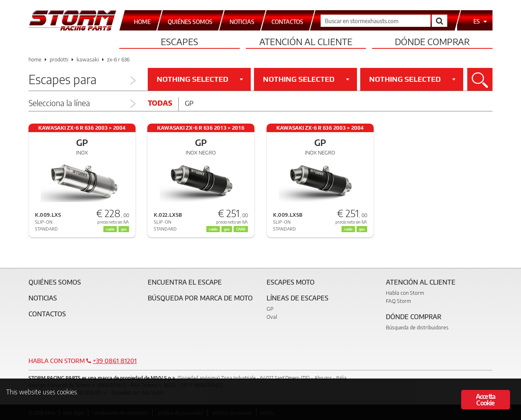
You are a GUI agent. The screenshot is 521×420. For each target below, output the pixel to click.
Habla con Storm (405, 293)
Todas (160, 103)
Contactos (47, 314)
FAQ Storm (398, 301)
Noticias (43, 298)
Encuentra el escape (185, 282)
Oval (272, 317)
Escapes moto (291, 282)
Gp (189, 103)
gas (227, 229)
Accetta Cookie (486, 400)
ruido (213, 229)
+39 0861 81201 (115, 361)
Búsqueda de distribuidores (417, 327)
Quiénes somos (55, 282)
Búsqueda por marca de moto (200, 298)
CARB (241, 229)
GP (270, 309)
